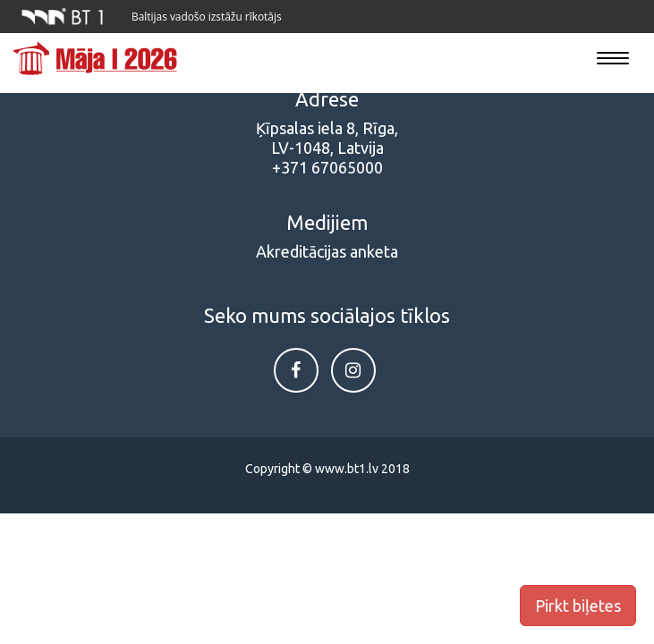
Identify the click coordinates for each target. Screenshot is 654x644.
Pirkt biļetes (578, 606)
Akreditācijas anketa (327, 251)
